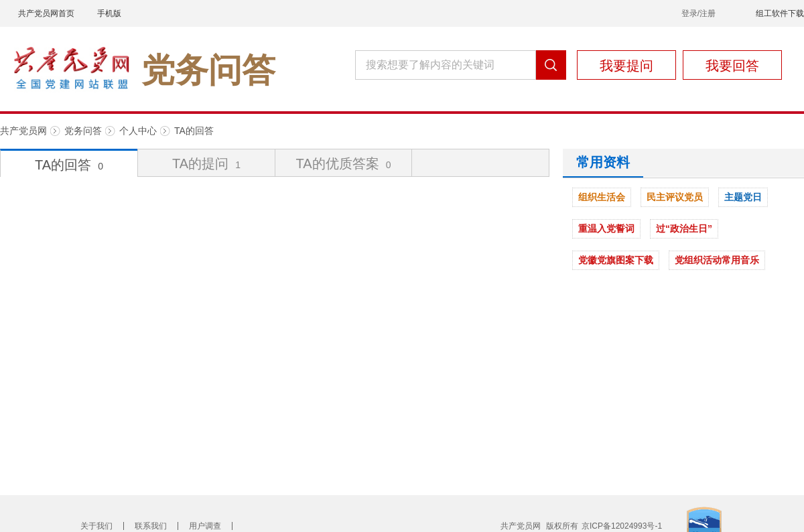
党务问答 (83, 131)
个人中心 (138, 131)
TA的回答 (194, 131)
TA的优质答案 (344, 163)
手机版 (109, 13)
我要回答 (732, 66)
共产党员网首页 (46, 13)
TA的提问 (206, 163)
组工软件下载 (780, 13)
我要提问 (626, 66)
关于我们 (96, 526)
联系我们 (151, 526)
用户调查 (205, 526)
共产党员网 (23, 131)
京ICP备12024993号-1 (622, 526)
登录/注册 (698, 13)
